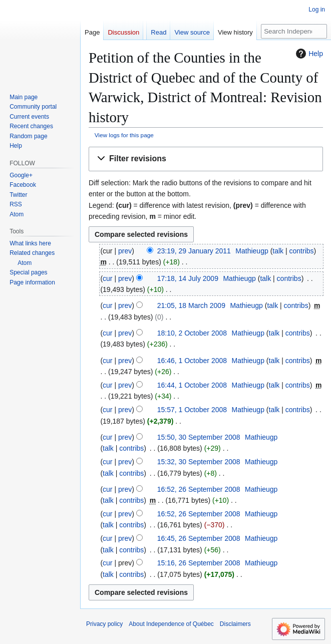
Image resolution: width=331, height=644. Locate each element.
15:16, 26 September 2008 (199, 563)
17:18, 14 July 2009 (188, 278)
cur (107, 278)
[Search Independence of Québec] (294, 31)
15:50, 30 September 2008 (199, 437)
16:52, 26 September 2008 (199, 489)
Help (308, 54)
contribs (302, 251)
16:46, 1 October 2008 (192, 361)
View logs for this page (124, 135)
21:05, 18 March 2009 (191, 305)
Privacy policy (104, 624)
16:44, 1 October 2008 (192, 385)
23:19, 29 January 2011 (194, 251)
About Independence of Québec (171, 624)
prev (125, 251)
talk (278, 251)
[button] (206, 159)
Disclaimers (235, 624)
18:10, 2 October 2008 (192, 333)
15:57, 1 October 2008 (192, 410)
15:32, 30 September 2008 (199, 462)
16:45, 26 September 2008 (199, 538)
